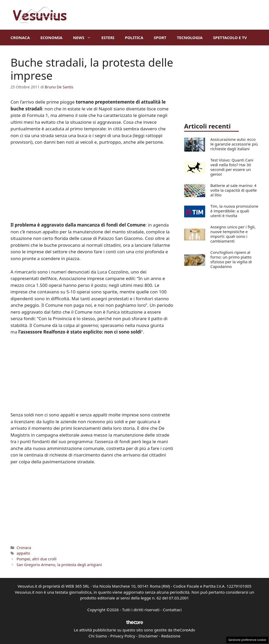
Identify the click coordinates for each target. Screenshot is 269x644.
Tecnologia (190, 37)
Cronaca (20, 37)
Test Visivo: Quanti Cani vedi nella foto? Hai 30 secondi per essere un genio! (232, 167)
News (85, 37)
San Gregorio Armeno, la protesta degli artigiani (59, 565)
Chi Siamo (98, 636)
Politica (134, 37)
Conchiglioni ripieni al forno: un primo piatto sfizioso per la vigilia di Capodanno (231, 259)
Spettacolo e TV (230, 37)
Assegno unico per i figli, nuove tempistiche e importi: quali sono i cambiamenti (233, 234)
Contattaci (172, 610)
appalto (23, 553)
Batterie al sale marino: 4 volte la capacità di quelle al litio (234, 190)
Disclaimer (148, 636)
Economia (51, 37)
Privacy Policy (123, 636)
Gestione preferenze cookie (247, 640)
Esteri (108, 37)
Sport (160, 37)
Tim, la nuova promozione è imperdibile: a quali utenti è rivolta (234, 211)
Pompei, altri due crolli (37, 559)
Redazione (171, 636)
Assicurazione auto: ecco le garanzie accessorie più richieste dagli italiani (234, 144)
